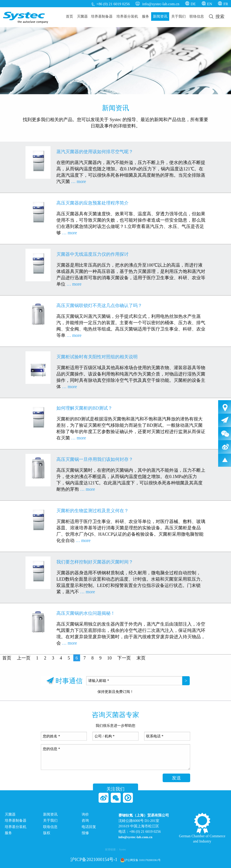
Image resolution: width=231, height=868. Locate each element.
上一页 (24, 658)
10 (109, 658)
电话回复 (89, 827)
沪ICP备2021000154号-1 (94, 859)
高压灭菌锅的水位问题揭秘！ (86, 613)
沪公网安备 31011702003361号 (140, 860)
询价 (85, 814)
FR (226, 4)
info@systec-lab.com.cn (161, 4)
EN (210, 4)
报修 (85, 833)
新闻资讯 (160, 16)
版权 (47, 833)
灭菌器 (82, 16)
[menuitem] (70, 16)
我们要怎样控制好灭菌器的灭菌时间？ (95, 562)
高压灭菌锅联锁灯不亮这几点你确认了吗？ (99, 305)
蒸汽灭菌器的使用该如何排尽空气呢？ (95, 152)
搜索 (217, 16)
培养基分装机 (127, 16)
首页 (69, 16)
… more (79, 181)
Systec (123, 849)
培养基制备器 (102, 16)
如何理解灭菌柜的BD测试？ (84, 408)
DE (193, 4)
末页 (141, 658)
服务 (146, 16)
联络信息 (197, 16)
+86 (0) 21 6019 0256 (113, 4)
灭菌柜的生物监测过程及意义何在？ (92, 511)
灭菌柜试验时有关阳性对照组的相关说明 (97, 357)
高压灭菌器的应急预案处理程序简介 (92, 203)
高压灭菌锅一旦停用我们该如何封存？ (95, 459)
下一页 (124, 658)
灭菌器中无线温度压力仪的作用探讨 (92, 254)
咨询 (85, 821)
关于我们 (178, 16)
